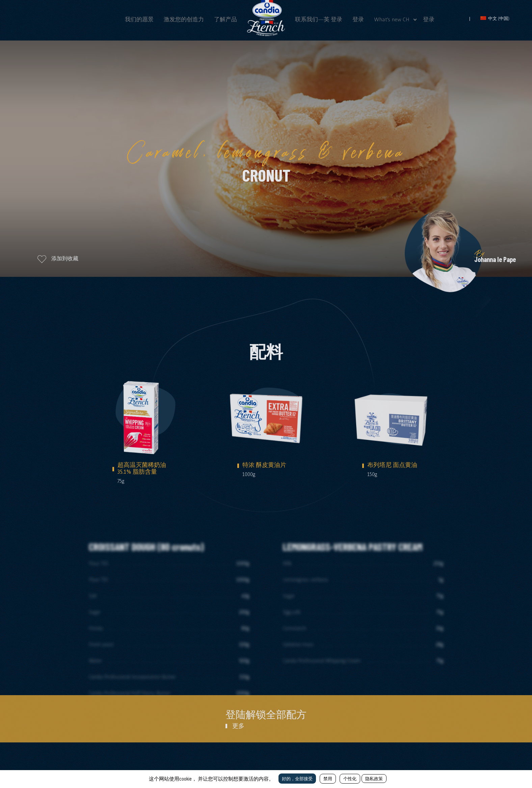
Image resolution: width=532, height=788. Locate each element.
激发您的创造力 (184, 19)
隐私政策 (374, 779)
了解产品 (225, 19)
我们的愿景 (139, 19)
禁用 (328, 779)
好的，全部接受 (297, 779)
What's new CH (392, 19)
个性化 (350, 779)
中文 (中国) (495, 18)
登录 (358, 19)
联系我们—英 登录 (319, 19)
